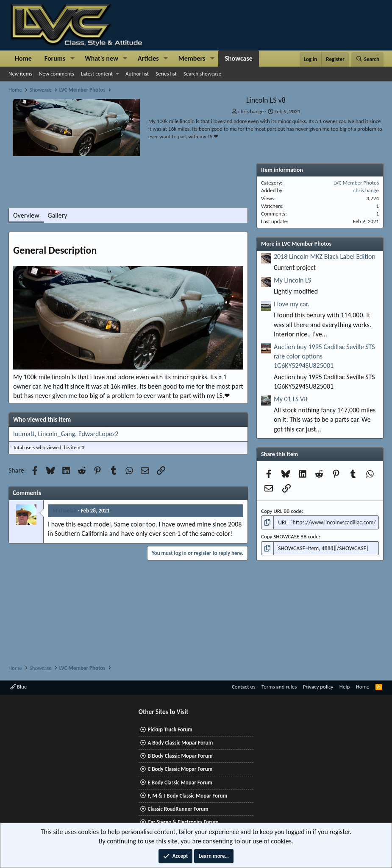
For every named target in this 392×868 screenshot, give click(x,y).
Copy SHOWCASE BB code (290, 536)
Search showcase (202, 74)
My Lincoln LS (292, 280)
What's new (101, 58)
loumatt (24, 434)
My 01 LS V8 (291, 399)
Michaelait (65, 511)
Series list (166, 74)
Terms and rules (279, 687)
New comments (57, 74)
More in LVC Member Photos (296, 244)
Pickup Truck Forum (170, 729)
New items (20, 74)
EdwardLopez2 (98, 434)
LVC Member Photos (356, 183)
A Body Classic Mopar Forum (180, 743)
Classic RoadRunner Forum (178, 809)
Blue (18, 687)
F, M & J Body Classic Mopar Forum (187, 796)
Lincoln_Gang (57, 434)
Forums (55, 58)
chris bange (251, 111)
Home (23, 58)
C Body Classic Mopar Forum (180, 769)
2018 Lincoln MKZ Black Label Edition (325, 256)
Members (192, 58)
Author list (137, 74)
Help (345, 687)
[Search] (367, 59)
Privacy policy (318, 687)
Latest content (97, 74)
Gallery (58, 215)
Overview (26, 215)
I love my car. (292, 304)
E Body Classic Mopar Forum (180, 783)
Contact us (244, 687)
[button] (72, 59)
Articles (148, 58)
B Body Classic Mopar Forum (180, 756)
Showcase (238, 58)
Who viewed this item (42, 420)
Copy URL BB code (281, 511)
